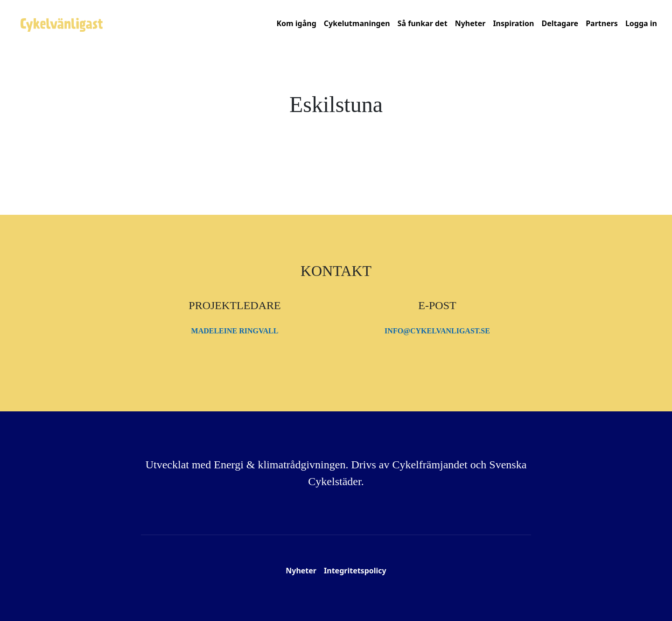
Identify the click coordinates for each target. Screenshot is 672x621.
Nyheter (470, 23)
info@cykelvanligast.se (437, 331)
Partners (602, 23)
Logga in (641, 23)
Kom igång (296, 23)
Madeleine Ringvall (235, 331)
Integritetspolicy (355, 571)
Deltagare (560, 23)
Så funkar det (423, 23)
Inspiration (513, 23)
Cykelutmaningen (357, 23)
